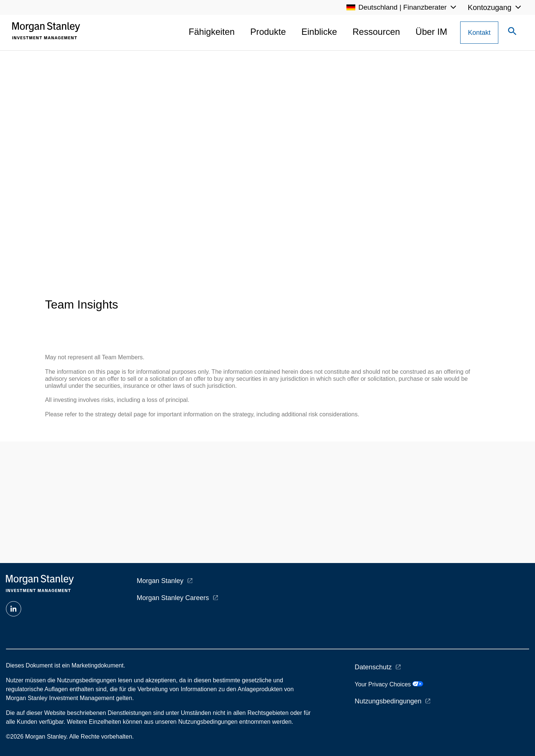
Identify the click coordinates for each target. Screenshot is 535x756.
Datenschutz (373, 667)
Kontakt (479, 33)
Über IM (431, 32)
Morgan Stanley (160, 581)
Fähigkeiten (212, 32)
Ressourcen (376, 32)
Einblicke (319, 32)
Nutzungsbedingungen (388, 701)
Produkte (268, 32)
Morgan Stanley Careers (173, 598)
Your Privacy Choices (389, 684)
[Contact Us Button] (479, 33)
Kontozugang (490, 7)
